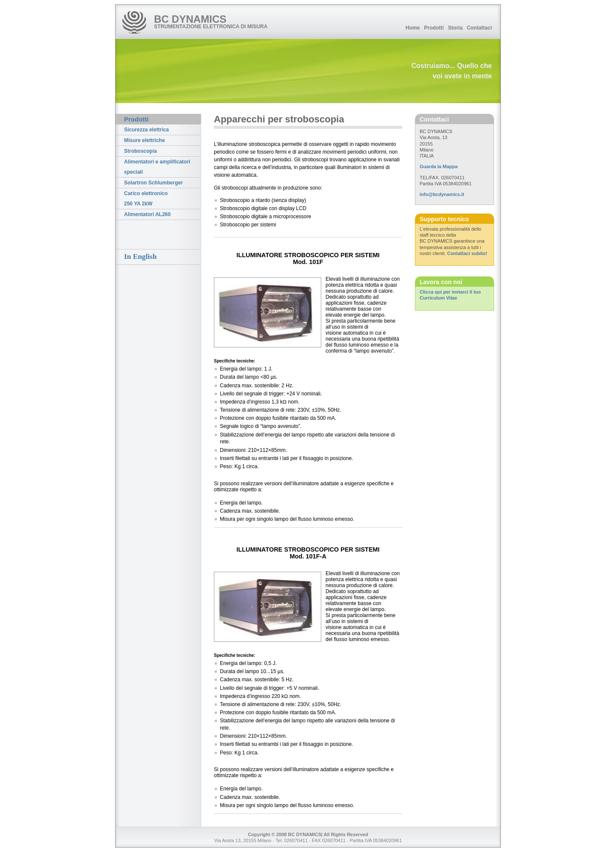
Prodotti (434, 28)
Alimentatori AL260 (147, 214)
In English (140, 257)
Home (413, 28)
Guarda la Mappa (439, 166)
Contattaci (479, 28)
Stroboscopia (141, 151)
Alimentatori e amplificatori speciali (157, 167)
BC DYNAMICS (190, 19)
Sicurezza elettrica (147, 130)
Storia (455, 28)
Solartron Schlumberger (153, 183)
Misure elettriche (144, 140)
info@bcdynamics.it (442, 194)
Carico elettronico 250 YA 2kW (146, 199)
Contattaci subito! (467, 253)
